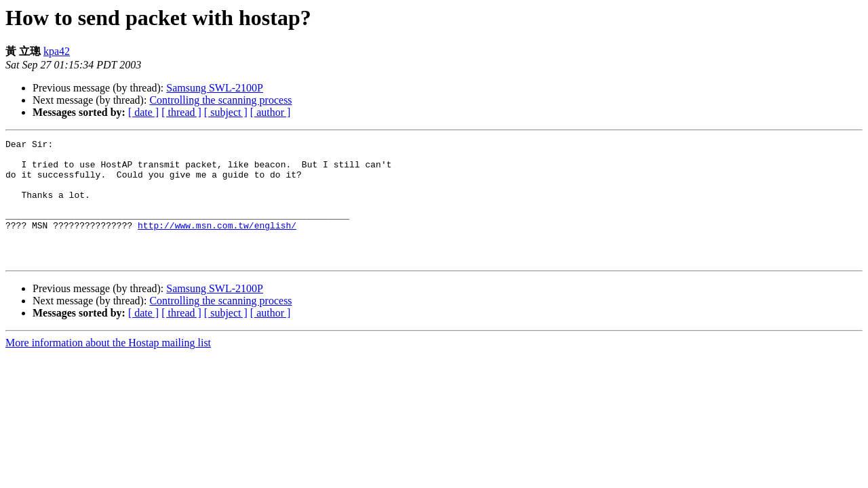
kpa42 (57, 51)
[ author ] (271, 112)
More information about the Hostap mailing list (108, 367)
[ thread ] (181, 112)
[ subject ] (226, 112)
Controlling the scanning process (220, 100)
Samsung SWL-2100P (215, 88)
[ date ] (143, 112)
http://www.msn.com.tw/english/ (217, 243)
